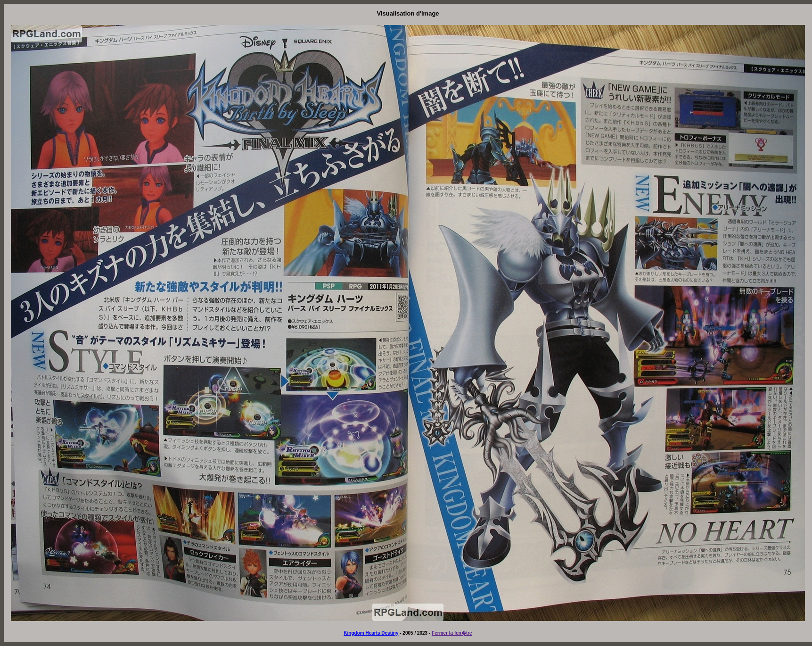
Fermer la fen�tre (452, 633)
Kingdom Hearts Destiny (371, 633)
